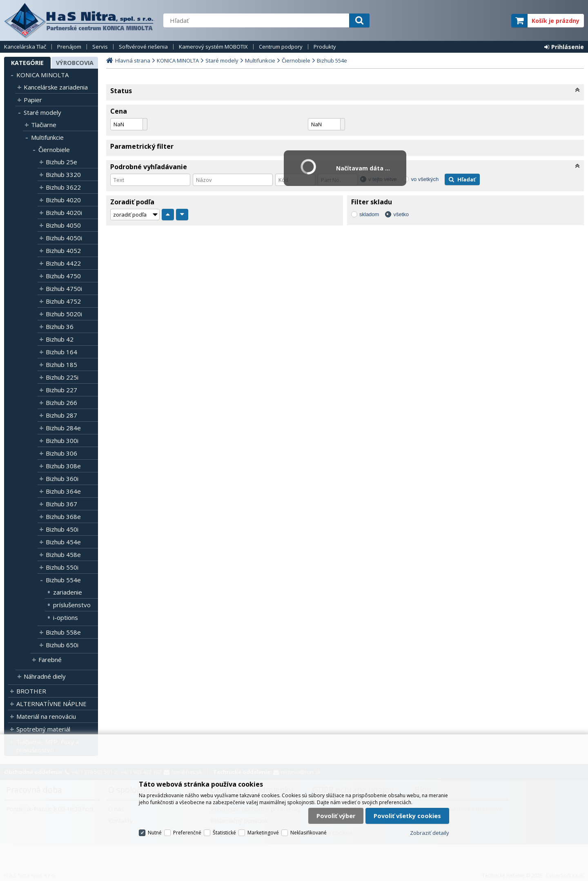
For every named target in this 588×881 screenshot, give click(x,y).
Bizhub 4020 (63, 200)
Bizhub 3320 (63, 174)
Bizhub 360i (62, 479)
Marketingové (263, 833)
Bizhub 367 (61, 504)
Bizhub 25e (61, 162)
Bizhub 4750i (64, 288)
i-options (66, 617)
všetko (401, 214)
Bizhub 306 (61, 453)
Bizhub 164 (61, 352)
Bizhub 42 (60, 339)
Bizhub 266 (61, 402)
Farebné (50, 660)
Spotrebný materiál (43, 729)
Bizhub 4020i (64, 212)
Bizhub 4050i (64, 238)
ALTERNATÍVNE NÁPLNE (51, 704)
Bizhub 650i (62, 645)
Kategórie (27, 63)
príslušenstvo (72, 605)
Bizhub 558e (63, 632)
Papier (33, 100)
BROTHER (31, 691)
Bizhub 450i (62, 529)
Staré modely (42, 112)
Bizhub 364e (63, 491)
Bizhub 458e (63, 555)
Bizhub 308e (63, 466)
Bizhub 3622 (63, 187)
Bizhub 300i (62, 440)
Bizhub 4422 (63, 263)
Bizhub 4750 (63, 276)
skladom (369, 214)
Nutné (155, 833)
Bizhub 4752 (63, 301)
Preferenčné (187, 833)
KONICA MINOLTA (42, 75)
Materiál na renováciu (46, 716)
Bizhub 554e (63, 580)
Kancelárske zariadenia (56, 87)
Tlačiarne (44, 125)
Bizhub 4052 (63, 250)
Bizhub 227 (61, 390)
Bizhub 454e (63, 542)
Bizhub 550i (62, 567)
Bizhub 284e (63, 428)
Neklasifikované (308, 833)
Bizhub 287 (61, 415)
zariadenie (68, 592)
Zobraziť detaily (430, 833)
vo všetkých (425, 179)
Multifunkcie (47, 137)
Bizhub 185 (61, 364)
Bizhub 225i (62, 377)
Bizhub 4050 (63, 225)
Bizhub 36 (60, 326)
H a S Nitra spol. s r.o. (80, 20)
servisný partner (464, 21)
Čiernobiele (54, 150)
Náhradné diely (45, 676)
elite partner (494, 21)
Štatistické (224, 833)
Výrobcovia (75, 63)
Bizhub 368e (63, 517)
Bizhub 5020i (64, 314)
